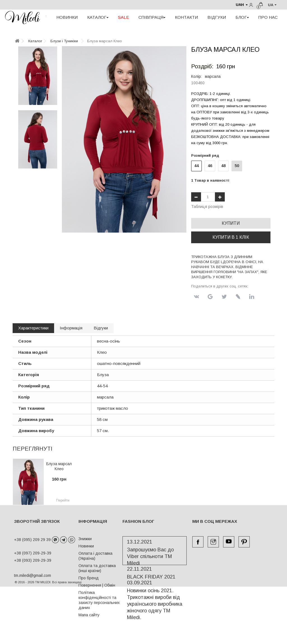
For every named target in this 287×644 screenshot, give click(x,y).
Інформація (71, 328)
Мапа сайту (89, 615)
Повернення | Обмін (97, 585)
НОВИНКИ (67, 17)
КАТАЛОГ (98, 17)
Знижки (85, 539)
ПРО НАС (268, 17)
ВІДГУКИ (217, 17)
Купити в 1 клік (231, 237)
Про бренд (89, 578)
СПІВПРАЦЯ (152, 17)
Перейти (63, 500)
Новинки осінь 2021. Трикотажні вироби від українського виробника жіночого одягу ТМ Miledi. (155, 610)
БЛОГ (242, 17)
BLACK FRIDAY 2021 (151, 582)
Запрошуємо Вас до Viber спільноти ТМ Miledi (150, 562)
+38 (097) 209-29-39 (33, 553)
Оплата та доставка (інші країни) (97, 568)
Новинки (86, 546)
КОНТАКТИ (186, 17)
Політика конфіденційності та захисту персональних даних (99, 600)
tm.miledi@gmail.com (27, 575)
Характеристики (33, 328)
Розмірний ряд (206, 155)
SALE (123, 17)
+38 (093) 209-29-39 (33, 560)
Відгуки (101, 328)
